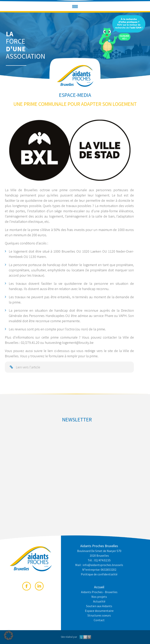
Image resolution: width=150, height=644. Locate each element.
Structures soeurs (99, 615)
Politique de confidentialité (99, 574)
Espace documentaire (99, 611)
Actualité (99, 601)
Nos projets (99, 597)
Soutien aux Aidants (99, 606)
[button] (75, 7)
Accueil (99, 587)
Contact (99, 620)
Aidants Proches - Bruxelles (99, 592)
